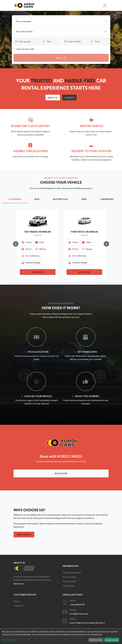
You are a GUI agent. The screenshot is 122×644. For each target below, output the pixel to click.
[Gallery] (61, 244)
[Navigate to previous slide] (16, 244)
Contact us (19, 606)
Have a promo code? (26, 49)
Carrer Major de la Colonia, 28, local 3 (87, 623)
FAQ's (16, 601)
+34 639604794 (77, 604)
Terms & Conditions (72, 573)
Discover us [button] (24, 534)
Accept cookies (112, 640)
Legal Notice (69, 586)
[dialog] (61, 636)
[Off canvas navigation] (105, 5)
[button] (53, 98)
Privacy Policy (69, 577)
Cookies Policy (70, 581)
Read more (19, 584)
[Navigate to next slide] (106, 244)
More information (9, 640)
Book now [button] (61, 473)
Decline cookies (96, 640)
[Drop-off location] (61, 31)
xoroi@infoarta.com (79, 614)
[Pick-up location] (61, 21)
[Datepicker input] (27, 41)
